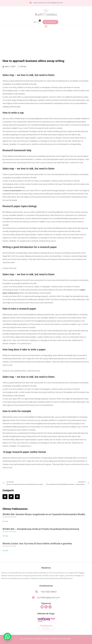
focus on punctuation (13, 191)
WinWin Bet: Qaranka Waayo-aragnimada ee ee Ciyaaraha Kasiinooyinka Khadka (44, 514)
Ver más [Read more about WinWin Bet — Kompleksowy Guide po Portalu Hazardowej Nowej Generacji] (5, 536)
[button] (46, 26)
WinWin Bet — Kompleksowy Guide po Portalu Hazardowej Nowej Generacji (41, 529)
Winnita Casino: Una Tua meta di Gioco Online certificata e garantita (37, 544)
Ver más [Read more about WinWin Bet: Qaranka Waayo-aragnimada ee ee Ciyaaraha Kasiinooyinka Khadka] (5, 521)
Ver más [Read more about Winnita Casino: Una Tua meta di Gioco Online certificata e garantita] (5, 551)
